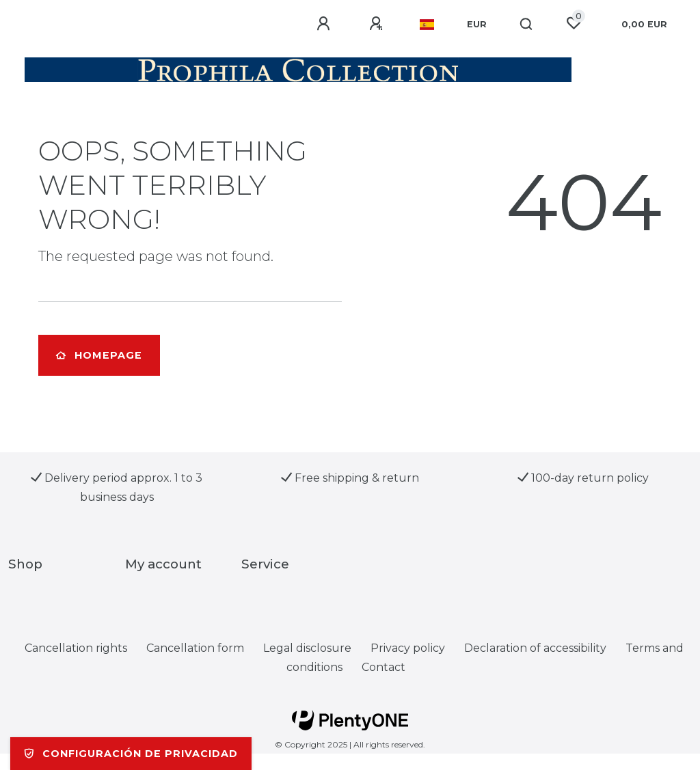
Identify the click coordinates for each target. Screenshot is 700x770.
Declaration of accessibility (535, 648)
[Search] (527, 25)
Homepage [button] (99, 355)
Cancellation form (195, 648)
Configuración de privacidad (131, 754)
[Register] (378, 24)
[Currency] (477, 25)
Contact (383, 667)
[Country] (427, 25)
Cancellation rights (76, 648)
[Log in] (325, 24)
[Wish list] (574, 23)
